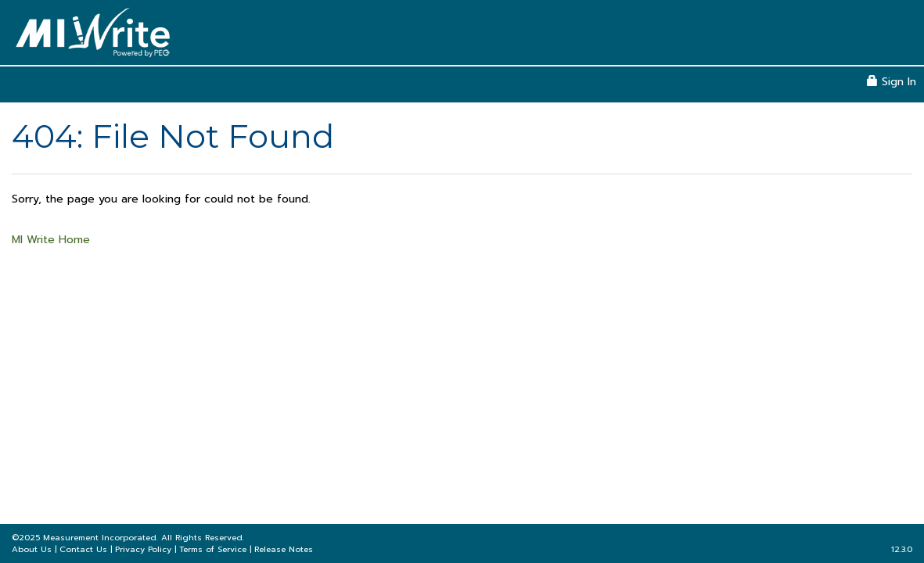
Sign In (892, 82)
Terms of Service (213, 549)
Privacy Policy (143, 549)
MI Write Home (51, 240)
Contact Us (83, 549)
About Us (32, 549)
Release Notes (284, 549)
